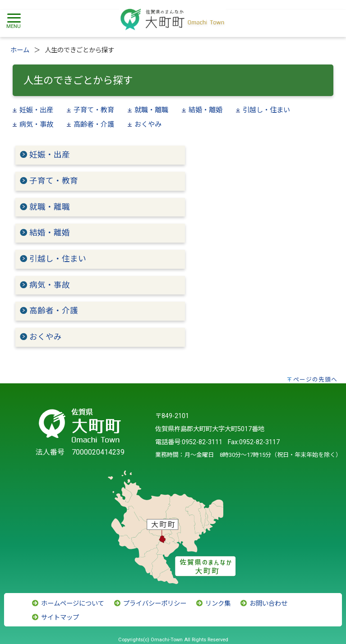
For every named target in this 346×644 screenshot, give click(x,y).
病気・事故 (36, 124)
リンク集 (213, 604)
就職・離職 (151, 110)
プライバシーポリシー (150, 604)
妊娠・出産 (36, 110)
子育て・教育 (94, 110)
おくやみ (148, 124)
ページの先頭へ (315, 379)
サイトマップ (55, 618)
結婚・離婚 (205, 110)
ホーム (20, 50)
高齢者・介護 (94, 124)
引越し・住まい (266, 110)
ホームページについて (68, 604)
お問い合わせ (263, 604)
